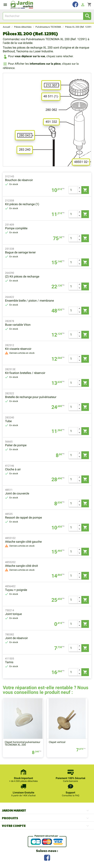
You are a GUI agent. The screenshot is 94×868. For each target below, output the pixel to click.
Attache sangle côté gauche (23, 542)
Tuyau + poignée (16, 590)
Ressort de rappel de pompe (23, 518)
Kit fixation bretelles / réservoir (25, 373)
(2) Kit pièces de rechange (22, 276)
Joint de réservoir (16, 638)
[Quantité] (73, 190)
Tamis (9, 662)
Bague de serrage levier (20, 252)
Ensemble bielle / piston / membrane (29, 301)
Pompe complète (16, 228)
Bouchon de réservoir (19, 180)
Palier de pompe (16, 445)
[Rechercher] (47, 16)
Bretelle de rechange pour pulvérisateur (31, 397)
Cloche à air (13, 469)
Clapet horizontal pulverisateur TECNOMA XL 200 (23, 743)
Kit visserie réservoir (18, 349)
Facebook (47, 857)
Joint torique (13, 614)
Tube (8, 421)
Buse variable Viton (18, 325)
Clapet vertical (57, 742)
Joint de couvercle (17, 493)
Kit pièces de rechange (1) (22, 204)
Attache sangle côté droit (21, 566)
